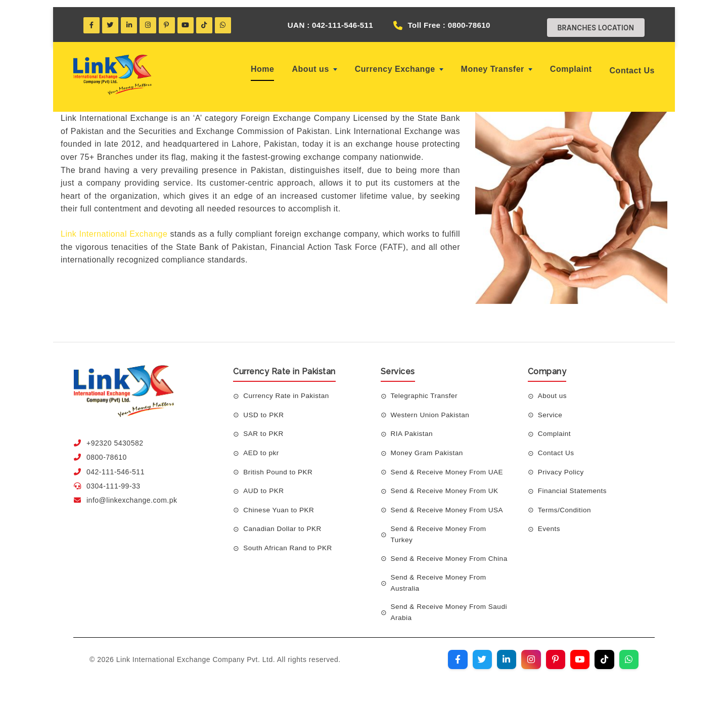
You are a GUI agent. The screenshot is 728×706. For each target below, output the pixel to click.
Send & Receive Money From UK (446, 486)
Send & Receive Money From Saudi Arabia (440, 618)
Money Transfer (497, 64)
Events (550, 523)
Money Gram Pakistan (428, 447)
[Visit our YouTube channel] (578, 666)
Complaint (571, 64)
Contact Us (632, 65)
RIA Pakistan (413, 428)
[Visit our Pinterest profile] (553, 666)
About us (314, 64)
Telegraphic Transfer (425, 390)
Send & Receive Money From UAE (449, 466)
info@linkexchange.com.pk (132, 495)
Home (262, 64)
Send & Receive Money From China (440, 559)
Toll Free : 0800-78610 (457, 19)
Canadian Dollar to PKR (284, 523)
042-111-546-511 (116, 466)
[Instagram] (151, 19)
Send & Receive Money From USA (449, 504)
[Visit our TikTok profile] (603, 666)
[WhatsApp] (230, 19)
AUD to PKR (264, 486)
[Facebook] (92, 19)
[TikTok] (210, 19)
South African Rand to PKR (289, 542)
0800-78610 (107, 452)
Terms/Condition (565, 504)
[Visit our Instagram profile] (527, 666)
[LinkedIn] (131, 19)
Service (551, 409)
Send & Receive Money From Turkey (440, 529)
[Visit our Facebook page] (451, 666)
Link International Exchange (114, 228)
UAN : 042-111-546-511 (324, 19)
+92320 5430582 (115, 437)
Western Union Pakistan (431, 409)
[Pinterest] (171, 19)
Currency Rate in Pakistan (287, 390)
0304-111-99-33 (113, 480)
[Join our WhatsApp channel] (628, 666)
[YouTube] (191, 19)
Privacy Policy (562, 466)
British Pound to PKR (279, 466)
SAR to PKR (264, 428)
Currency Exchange (399, 64)
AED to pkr (262, 447)
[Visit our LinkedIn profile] (502, 666)
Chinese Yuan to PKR (280, 504)
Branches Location (593, 21)
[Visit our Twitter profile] (477, 666)
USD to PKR (264, 409)
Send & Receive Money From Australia (440, 588)
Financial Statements (574, 486)
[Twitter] (112, 19)
